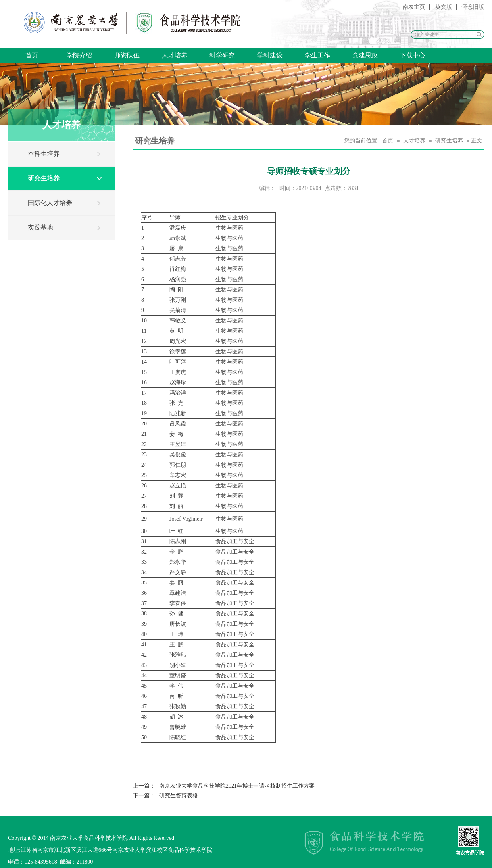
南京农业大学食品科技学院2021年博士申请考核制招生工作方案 (224, 786)
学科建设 (270, 55)
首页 (32, 55)
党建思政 (365, 55)
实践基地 (40, 227)
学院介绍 (79, 55)
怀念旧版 (473, 7)
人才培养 (175, 55)
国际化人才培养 (50, 203)
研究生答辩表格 (165, 796)
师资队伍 (127, 55)
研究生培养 (44, 178)
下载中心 (413, 55)
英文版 (444, 7)
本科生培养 (44, 154)
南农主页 (414, 7)
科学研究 (222, 55)
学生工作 (317, 55)
